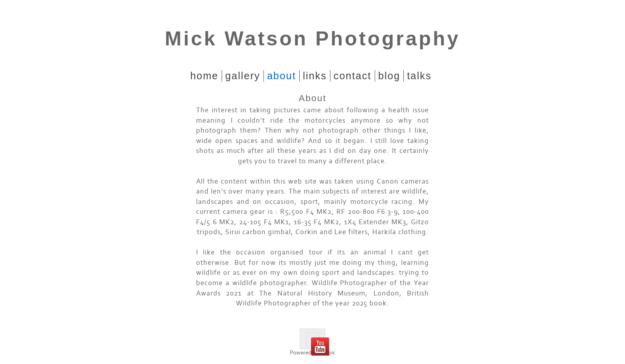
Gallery (243, 76)
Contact (353, 76)
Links (315, 76)
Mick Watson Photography (313, 39)
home (204, 76)
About (282, 76)
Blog (389, 76)
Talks (419, 76)
